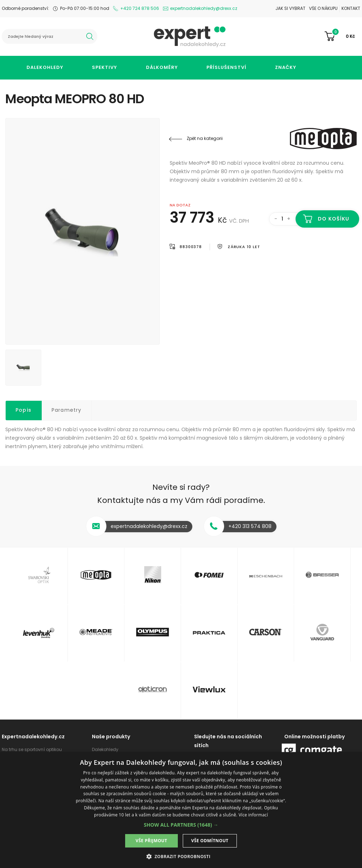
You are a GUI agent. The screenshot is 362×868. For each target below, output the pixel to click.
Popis (24, 410)
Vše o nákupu (323, 8)
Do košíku (334, 219)
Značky (286, 67)
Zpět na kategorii (205, 138)
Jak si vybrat (290, 8)
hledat (90, 36)
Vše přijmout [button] (151, 841)
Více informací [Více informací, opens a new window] (253, 815)
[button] (181, 825)
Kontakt (351, 8)
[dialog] (181, 810)
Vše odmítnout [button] (210, 841)
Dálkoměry (162, 67)
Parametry (67, 410)
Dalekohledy (45, 67)
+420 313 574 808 (250, 526)
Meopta (314, 139)
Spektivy (104, 67)
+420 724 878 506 (140, 8)
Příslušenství (226, 67)
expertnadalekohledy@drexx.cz (204, 8)
